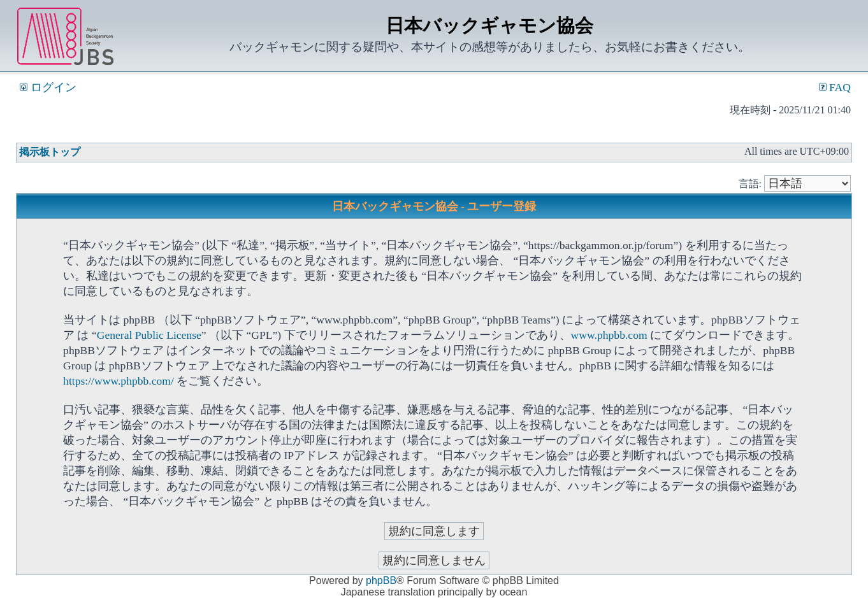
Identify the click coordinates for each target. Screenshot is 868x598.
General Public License (149, 335)
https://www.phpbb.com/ (119, 381)
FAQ (835, 87)
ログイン (48, 87)
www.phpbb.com (609, 335)
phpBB (381, 580)
